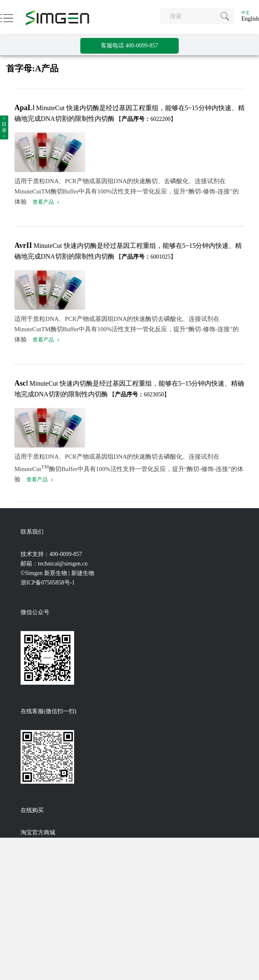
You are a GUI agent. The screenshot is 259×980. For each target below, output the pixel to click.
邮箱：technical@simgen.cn (54, 564)
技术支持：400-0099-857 (51, 554)
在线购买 (32, 810)
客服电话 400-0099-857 (129, 46)
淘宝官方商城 (38, 833)
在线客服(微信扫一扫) (48, 711)
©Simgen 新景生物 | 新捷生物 (57, 573)
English (250, 19)
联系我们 (32, 532)
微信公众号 (35, 612)
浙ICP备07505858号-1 (48, 583)
